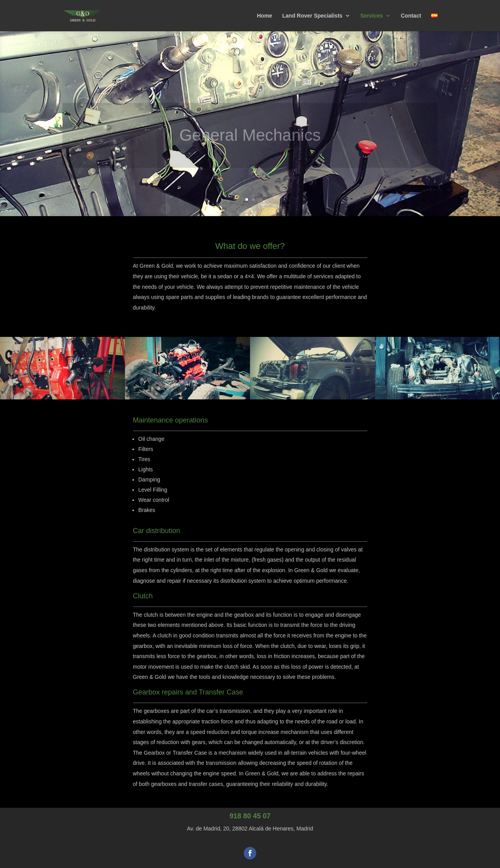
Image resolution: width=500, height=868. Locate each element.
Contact (411, 16)
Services (371, 16)
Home (265, 16)
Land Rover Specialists (312, 16)
